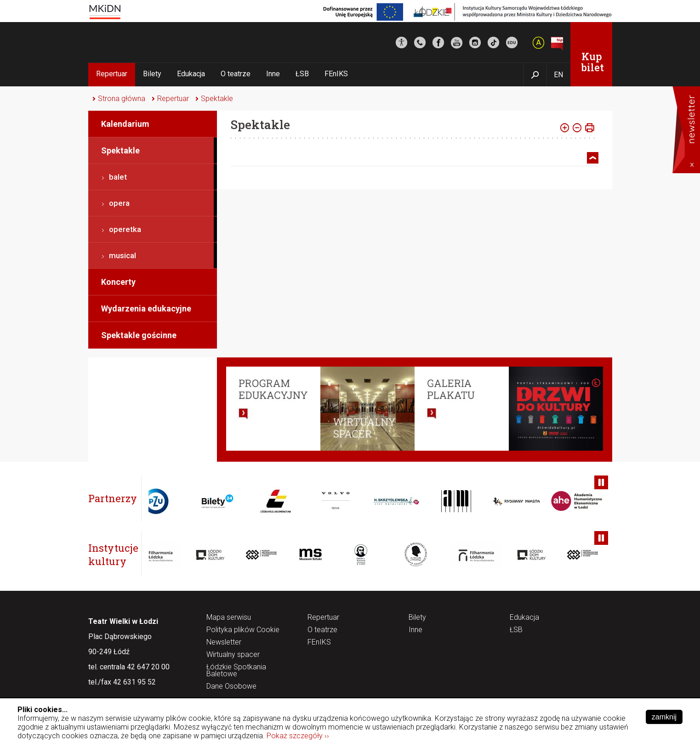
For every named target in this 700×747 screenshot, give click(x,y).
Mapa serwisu (229, 618)
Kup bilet (593, 62)
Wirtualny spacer (233, 655)
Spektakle (217, 99)
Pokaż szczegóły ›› (298, 736)
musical (122, 255)
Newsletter (224, 642)
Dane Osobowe (231, 687)
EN (558, 75)
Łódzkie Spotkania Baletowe (236, 671)
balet (118, 177)
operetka (125, 229)
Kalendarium (125, 124)
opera (119, 203)
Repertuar (112, 74)
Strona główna (122, 99)
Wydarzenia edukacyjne (146, 308)
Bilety (152, 74)
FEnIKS (336, 74)
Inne (273, 74)
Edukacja (191, 74)
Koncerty (118, 282)
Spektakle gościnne (139, 335)
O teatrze (236, 74)
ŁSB (302, 74)
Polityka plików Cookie (243, 630)
